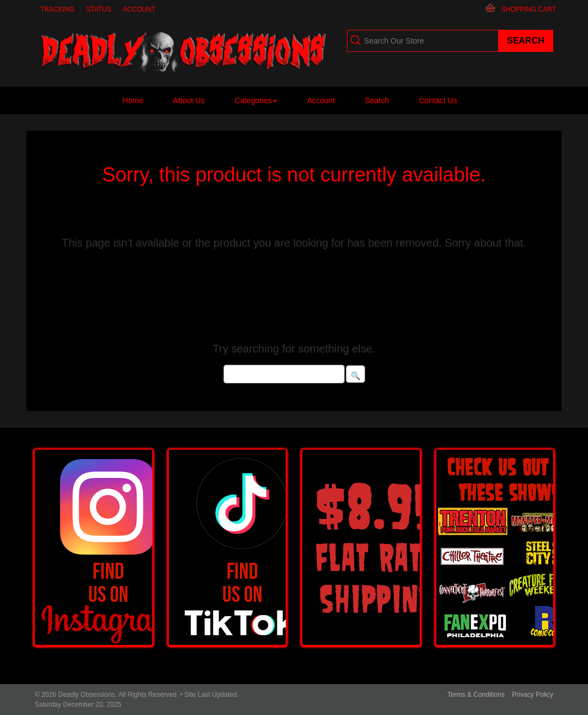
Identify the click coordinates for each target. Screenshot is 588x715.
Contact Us (438, 100)
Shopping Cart (529, 9)
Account (139, 9)
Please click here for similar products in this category (294, 295)
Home (133, 100)
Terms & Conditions (476, 695)
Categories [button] (256, 100)
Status (99, 9)
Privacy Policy (533, 695)
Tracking (57, 9)
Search (377, 100)
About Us (189, 100)
